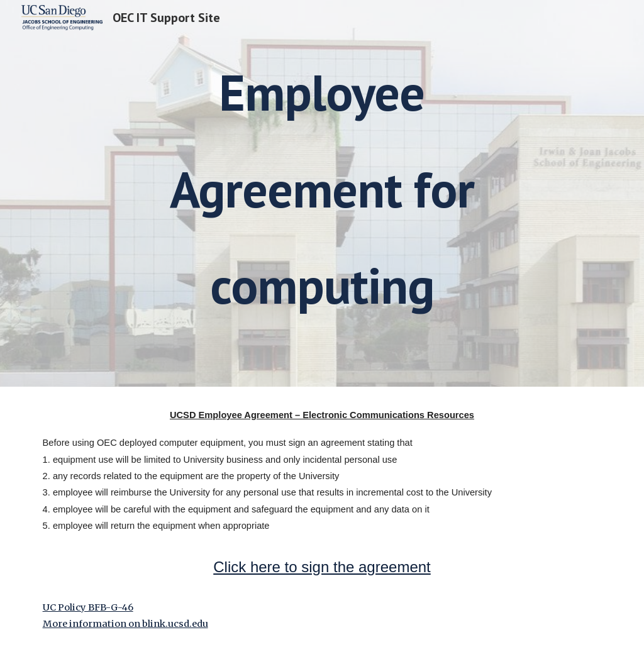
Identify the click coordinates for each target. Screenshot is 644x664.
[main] (322, 193)
